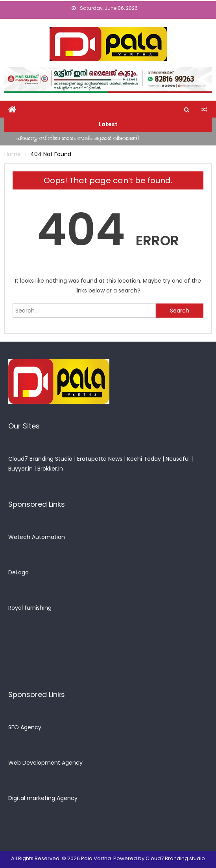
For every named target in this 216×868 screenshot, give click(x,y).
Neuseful (178, 459)
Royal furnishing (30, 608)
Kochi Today (144, 459)
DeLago (18, 572)
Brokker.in (50, 469)
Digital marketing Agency (43, 798)
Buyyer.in (20, 469)
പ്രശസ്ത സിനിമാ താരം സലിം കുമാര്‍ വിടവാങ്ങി (77, 138)
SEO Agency (25, 727)
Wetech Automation (37, 537)
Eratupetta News (100, 459)
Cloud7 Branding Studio (40, 459)
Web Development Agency (45, 763)
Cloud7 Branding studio (175, 858)
